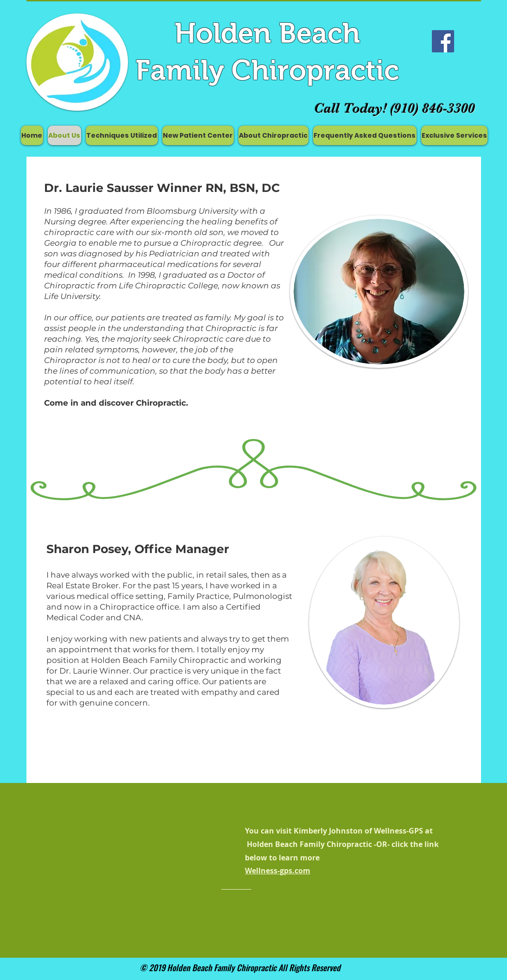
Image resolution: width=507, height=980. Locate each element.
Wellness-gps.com (278, 871)
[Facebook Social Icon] (443, 41)
